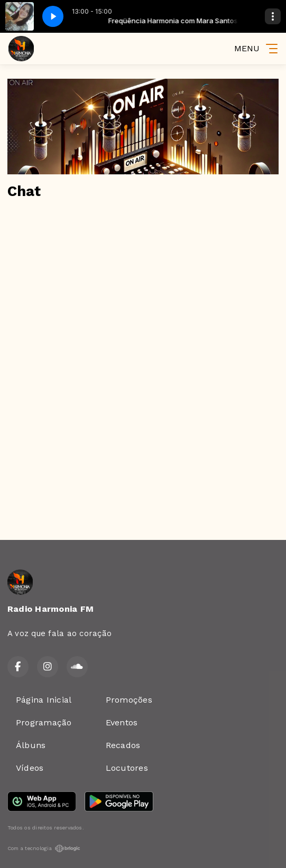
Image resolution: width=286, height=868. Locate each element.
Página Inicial (44, 700)
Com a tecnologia (44, 848)
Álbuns (31, 745)
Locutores (127, 768)
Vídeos (30, 768)
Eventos (122, 722)
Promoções (129, 700)
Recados (123, 745)
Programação (44, 722)
